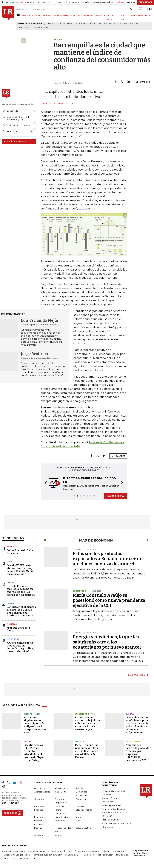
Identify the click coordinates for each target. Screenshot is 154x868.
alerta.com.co (9, 858)
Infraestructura (62, 817)
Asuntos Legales (42, 792)
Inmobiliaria (96, 24)
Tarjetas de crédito (128, 24)
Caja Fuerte (61, 792)
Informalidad (67, 24)
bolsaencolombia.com (113, 851)
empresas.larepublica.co (60, 851)
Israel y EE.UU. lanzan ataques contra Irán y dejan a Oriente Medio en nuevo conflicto (20, 570)
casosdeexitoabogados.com (16, 855)
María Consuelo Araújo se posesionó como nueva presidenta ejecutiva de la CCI (109, 600)
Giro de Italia (42, 28)
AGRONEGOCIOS (86, 16)
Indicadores (40, 817)
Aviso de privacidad (111, 805)
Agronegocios (41, 788)
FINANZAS (26, 16)
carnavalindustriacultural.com (48, 855)
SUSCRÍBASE (146, 2)
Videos (58, 835)
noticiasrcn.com (105, 855)
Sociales (79, 741)
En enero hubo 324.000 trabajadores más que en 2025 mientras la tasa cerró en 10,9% (88, 724)
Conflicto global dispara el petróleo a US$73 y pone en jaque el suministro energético (21, 611)
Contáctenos (108, 802)
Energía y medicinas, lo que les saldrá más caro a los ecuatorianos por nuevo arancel (107, 642)
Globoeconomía (84, 810)
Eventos (80, 806)
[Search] (131, 9)
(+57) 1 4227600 (10, 803)
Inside (79, 817)
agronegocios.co (36, 851)
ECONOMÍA (37, 16)
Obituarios (60, 821)
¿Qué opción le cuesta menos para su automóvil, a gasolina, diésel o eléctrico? (20, 647)
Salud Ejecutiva (83, 828)
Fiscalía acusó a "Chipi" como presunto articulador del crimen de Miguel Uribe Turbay (34, 753)
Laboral (11, 583)
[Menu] (19, 15)
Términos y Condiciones (113, 809)
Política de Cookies (111, 820)
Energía (11, 603)
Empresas (39, 806)
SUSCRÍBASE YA (116, 496)
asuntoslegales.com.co (14, 851)
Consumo (39, 799)
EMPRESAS (48, 16)
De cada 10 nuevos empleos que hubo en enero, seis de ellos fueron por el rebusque (21, 590)
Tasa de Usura (26, 28)
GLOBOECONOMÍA (68, 16)
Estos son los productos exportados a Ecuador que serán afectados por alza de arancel (107, 559)
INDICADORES (137, 16)
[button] (45, 483)
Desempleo (52, 24)
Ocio (78, 821)
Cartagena (82, 24)
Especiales (60, 806)
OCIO (56, 16)
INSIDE (147, 16)
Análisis (79, 788)
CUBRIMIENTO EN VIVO (85, 714)
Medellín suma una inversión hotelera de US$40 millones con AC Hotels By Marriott (87, 751)
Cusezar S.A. (110, 24)
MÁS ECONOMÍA (137, 675)
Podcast (38, 828)
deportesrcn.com (28, 858)
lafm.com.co (122, 855)
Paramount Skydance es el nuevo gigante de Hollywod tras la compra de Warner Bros (35, 725)
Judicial (27, 741)
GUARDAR (143, 82)
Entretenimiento (32, 714)
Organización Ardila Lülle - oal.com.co (141, 853)
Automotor (13, 639)
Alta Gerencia (62, 788)
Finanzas (38, 810)
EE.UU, (9, 562)
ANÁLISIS (99, 16)
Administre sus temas (15, 141)
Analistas (12, 547)
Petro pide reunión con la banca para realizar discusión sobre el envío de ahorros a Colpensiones (138, 725)
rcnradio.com (88, 855)
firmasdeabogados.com (87, 851)
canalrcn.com (72, 855)
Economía (81, 799)
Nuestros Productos (111, 798)
